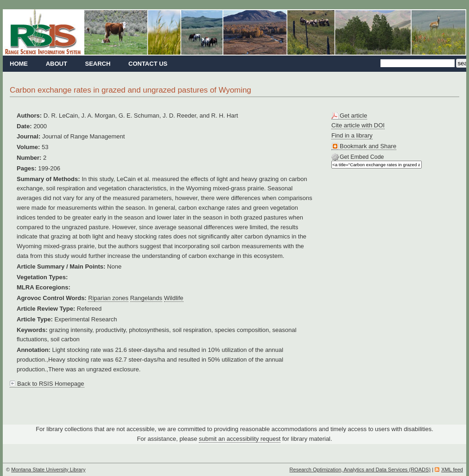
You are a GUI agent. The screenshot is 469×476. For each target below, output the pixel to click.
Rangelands (146, 298)
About (57, 64)
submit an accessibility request (240, 439)
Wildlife (174, 298)
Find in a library (352, 135)
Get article (353, 116)
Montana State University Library (48, 470)
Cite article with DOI (358, 125)
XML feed (452, 470)
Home (19, 64)
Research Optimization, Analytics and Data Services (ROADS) (360, 470)
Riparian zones (108, 298)
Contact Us (148, 64)
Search (98, 64)
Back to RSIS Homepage (51, 384)
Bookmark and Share (368, 146)
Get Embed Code (362, 157)
